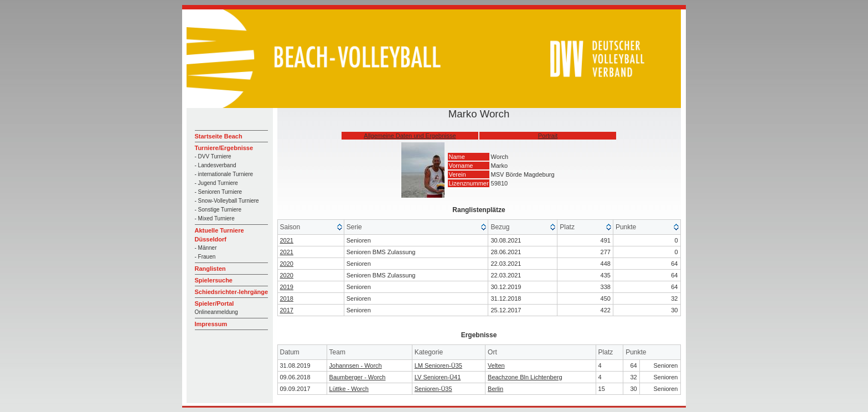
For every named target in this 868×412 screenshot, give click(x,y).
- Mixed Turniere (215, 218)
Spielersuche (214, 280)
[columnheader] (311, 227)
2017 (287, 310)
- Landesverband (216, 165)
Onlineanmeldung (216, 312)
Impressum (211, 324)
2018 (287, 298)
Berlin (495, 389)
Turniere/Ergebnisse (224, 148)
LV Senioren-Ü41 (438, 377)
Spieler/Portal (215, 303)
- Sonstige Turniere (218, 210)
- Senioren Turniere (219, 192)
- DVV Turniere (213, 156)
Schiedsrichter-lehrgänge (232, 292)
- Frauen (205, 257)
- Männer (206, 248)
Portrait (548, 136)
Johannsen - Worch (356, 365)
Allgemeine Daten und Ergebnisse (410, 136)
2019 (287, 287)
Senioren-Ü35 (433, 389)
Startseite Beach (219, 136)
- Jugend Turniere (216, 183)
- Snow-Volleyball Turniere (227, 201)
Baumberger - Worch (358, 377)
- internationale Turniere (224, 174)
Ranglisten (210, 269)
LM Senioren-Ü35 (438, 365)
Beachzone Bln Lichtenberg (525, 377)
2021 (287, 240)
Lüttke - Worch (349, 389)
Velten (496, 365)
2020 (287, 264)
